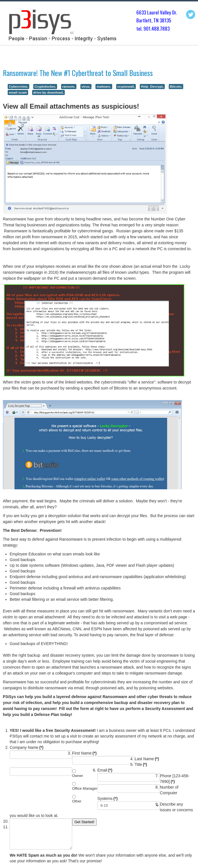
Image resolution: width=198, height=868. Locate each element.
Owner (78, 776)
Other (77, 801)
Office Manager (85, 788)
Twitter (191, 14)
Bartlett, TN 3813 (153, 20)
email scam (18, 92)
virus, (86, 87)
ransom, (69, 87)
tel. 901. (144, 29)
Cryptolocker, (45, 87)
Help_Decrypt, (152, 87)
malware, (104, 87)
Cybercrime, (18, 87)
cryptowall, (126, 87)
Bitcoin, (176, 87)
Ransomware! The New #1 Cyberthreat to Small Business (78, 73)
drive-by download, (49, 92)
